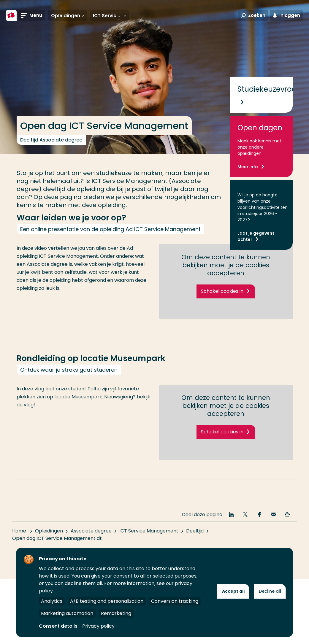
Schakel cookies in (222, 291)
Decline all (270, 591)
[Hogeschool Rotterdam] (11, 15)
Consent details (58, 626)
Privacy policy (98, 626)
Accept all (233, 591)
